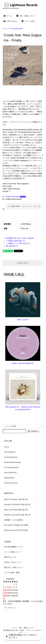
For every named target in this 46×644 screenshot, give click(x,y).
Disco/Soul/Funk (10, 473)
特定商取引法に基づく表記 (14, 630)
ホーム (7, 16)
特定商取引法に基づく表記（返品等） (20, 238)
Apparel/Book (9, 478)
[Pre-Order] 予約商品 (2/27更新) (16, 525)
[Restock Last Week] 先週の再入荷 (17, 515)
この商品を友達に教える (15, 241)
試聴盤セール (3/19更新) (13, 520)
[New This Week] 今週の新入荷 (16, 499)
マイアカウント (10, 608)
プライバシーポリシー (34, 630)
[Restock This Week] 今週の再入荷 (17, 504)
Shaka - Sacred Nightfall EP (23, 363)
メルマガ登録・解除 (12, 573)
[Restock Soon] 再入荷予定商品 (16, 530)
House (7, 447)
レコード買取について (13, 552)
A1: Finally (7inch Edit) (14, 197)
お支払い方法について (13, 562)
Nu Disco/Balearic (11, 457)
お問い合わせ (10, 21)
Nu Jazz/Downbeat (16, 29)
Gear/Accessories (11, 483)
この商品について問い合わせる (18, 243)
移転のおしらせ (10, 557)
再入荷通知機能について (13, 547)
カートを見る (28, 21)
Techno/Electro (10, 452)
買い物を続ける (12, 246)
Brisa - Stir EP (23, 320)
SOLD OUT (23, 263)
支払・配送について (25, 16)
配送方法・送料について (13, 567)
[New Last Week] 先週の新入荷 (16, 510)
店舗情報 (7, 542)
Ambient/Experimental (12, 462)
